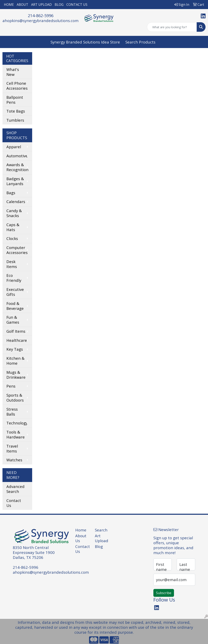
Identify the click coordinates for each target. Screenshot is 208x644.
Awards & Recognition (17, 167)
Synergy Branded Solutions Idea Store (85, 42)
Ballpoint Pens (15, 100)
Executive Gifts (15, 292)
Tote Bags (16, 111)
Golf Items (16, 331)
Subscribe (164, 593)
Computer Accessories (17, 250)
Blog (99, 546)
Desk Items (12, 264)
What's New (13, 72)
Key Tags (15, 349)
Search (101, 530)
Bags (11, 193)
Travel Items (12, 448)
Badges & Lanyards (15, 181)
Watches (14, 460)
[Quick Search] (172, 27)
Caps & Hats (13, 227)
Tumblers (15, 120)
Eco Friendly (14, 278)
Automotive (17, 156)
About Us (81, 538)
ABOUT (22, 5)
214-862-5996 (41, 16)
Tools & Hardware (16, 434)
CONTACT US (77, 5)
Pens (11, 386)
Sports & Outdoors (15, 398)
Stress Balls (12, 412)
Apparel (14, 147)
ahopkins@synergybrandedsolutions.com (41, 21)
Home (81, 530)
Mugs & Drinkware (16, 375)
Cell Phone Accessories (17, 86)
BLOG (59, 5)
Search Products (140, 42)
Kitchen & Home (15, 361)
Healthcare (17, 340)
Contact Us (14, 503)
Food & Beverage (15, 306)
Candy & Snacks (14, 213)
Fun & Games (13, 320)
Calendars (16, 202)
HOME (9, 5)
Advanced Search (15, 489)
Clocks (12, 238)
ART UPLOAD (41, 5)
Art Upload (102, 538)
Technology (17, 423)
